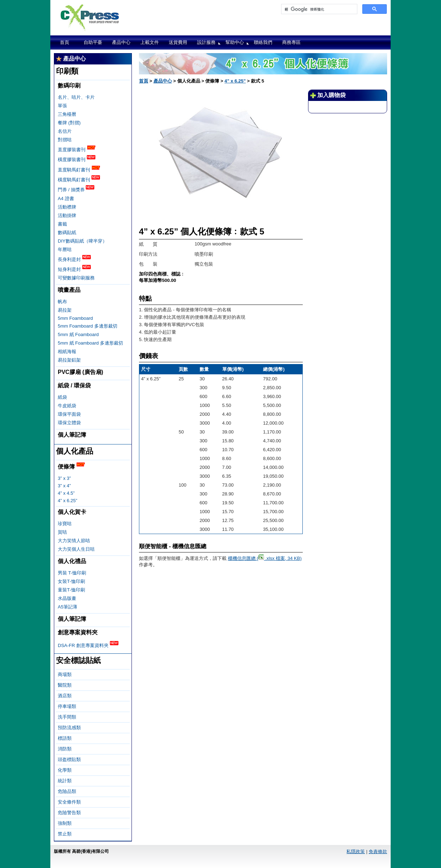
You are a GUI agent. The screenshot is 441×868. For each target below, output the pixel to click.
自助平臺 (93, 42)
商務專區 (291, 42)
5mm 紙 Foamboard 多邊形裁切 (90, 343)
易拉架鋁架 (69, 360)
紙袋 (62, 397)
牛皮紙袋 (67, 406)
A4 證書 (66, 198)
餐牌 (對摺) (69, 123)
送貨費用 (178, 42)
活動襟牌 (67, 207)
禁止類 (65, 834)
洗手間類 (67, 717)
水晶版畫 (67, 598)
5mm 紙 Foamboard (78, 334)
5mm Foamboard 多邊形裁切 (88, 326)
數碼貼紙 (67, 232)
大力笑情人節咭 (74, 541)
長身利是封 (74, 259)
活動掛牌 (67, 215)
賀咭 (62, 532)
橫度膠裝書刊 (77, 159)
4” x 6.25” (68, 501)
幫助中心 (235, 42)
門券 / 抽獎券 (76, 189)
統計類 (65, 781)
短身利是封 (74, 269)
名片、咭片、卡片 (76, 97)
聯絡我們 (263, 42)
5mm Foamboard (75, 318)
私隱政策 (356, 852)
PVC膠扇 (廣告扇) (80, 372)
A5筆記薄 (68, 607)
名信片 (65, 131)
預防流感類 (69, 728)
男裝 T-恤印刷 (72, 573)
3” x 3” (64, 478)
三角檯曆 (67, 114)
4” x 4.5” (66, 493)
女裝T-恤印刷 (71, 581)
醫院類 (65, 685)
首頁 (65, 42)
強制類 (65, 823)
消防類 (65, 749)
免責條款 (378, 852)
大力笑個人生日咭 (76, 549)
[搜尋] (319, 9)
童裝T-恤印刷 (71, 590)
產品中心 (121, 42)
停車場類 (67, 706)
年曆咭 (65, 249)
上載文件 (150, 42)
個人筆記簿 (72, 435)
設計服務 (206, 42)
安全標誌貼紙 (78, 660)
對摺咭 (65, 140)
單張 (62, 106)
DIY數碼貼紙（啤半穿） (82, 241)
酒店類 (65, 696)
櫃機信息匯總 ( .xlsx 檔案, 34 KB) (265, 558)
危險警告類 (69, 813)
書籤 (62, 224)
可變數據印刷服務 (76, 278)
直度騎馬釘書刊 (79, 169)
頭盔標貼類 (69, 759)
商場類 (65, 674)
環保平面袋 (69, 414)
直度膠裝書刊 (77, 149)
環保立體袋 (69, 423)
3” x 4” (64, 486)
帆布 (62, 302)
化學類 (65, 770)
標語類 (65, 738)
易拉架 (65, 310)
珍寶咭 (65, 524)
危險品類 (67, 791)
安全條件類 (69, 802)
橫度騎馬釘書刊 (79, 179)
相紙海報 (67, 351)
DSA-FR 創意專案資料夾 (88, 645)
